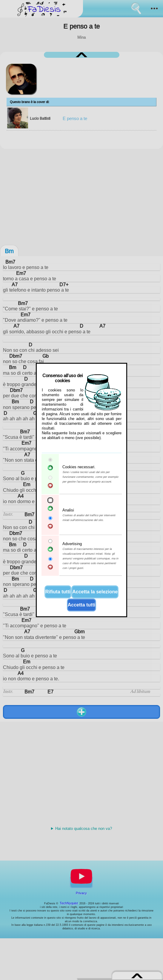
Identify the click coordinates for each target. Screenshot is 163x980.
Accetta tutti (81, 605)
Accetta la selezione (95, 592)
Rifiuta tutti (58, 592)
